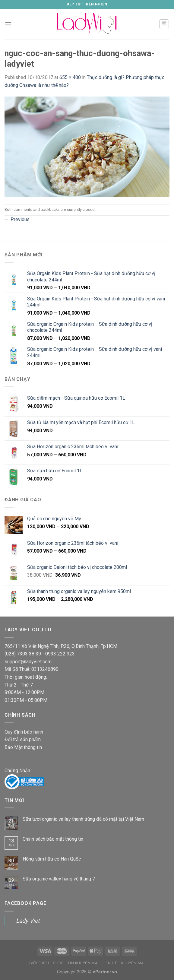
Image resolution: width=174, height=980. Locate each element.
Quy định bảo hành (24, 732)
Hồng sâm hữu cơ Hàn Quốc (52, 859)
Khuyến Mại (133, 963)
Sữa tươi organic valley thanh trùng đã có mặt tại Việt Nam (83, 819)
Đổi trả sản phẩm (23, 739)
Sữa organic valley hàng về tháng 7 (59, 879)
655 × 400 (70, 77)
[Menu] (8, 24)
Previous (17, 219)
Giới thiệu (39, 963)
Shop (58, 963)
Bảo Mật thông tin (23, 747)
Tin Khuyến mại (83, 963)
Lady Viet (28, 921)
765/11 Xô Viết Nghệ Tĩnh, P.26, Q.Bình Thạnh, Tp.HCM (61, 646)
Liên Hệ (110, 963)
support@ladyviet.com (28, 662)
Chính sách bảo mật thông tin (53, 839)
